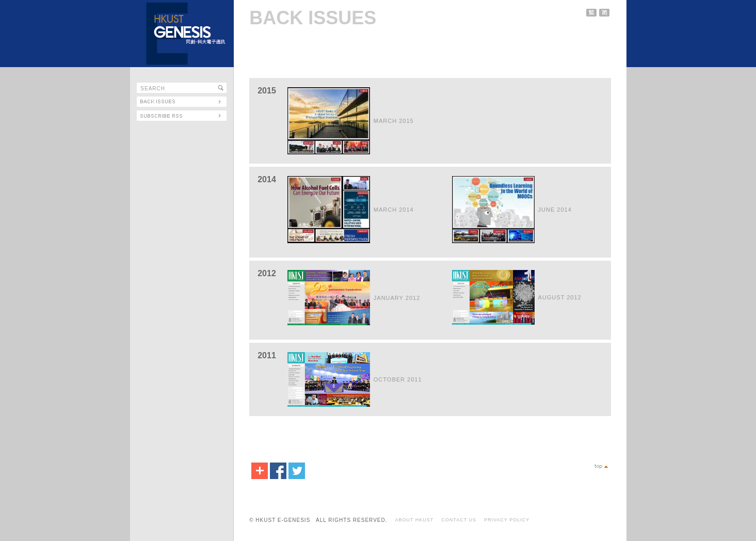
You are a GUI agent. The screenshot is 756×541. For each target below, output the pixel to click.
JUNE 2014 (555, 210)
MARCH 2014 (394, 210)
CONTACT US (459, 520)
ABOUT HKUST (414, 520)
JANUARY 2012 (397, 298)
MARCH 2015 (394, 121)
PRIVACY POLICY (507, 520)
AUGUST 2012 (560, 297)
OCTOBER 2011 (398, 379)
